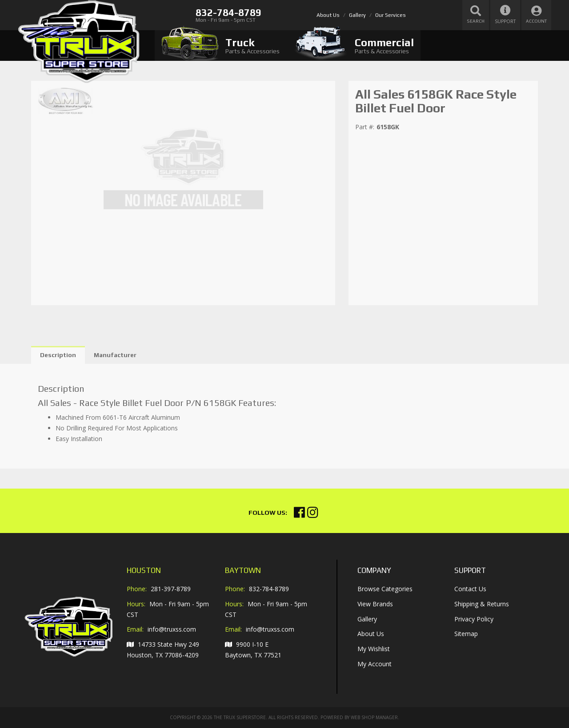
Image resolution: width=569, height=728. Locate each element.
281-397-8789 (171, 589)
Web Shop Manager (374, 717)
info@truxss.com (172, 629)
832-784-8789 (269, 589)
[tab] (220, 46)
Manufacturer (115, 355)
